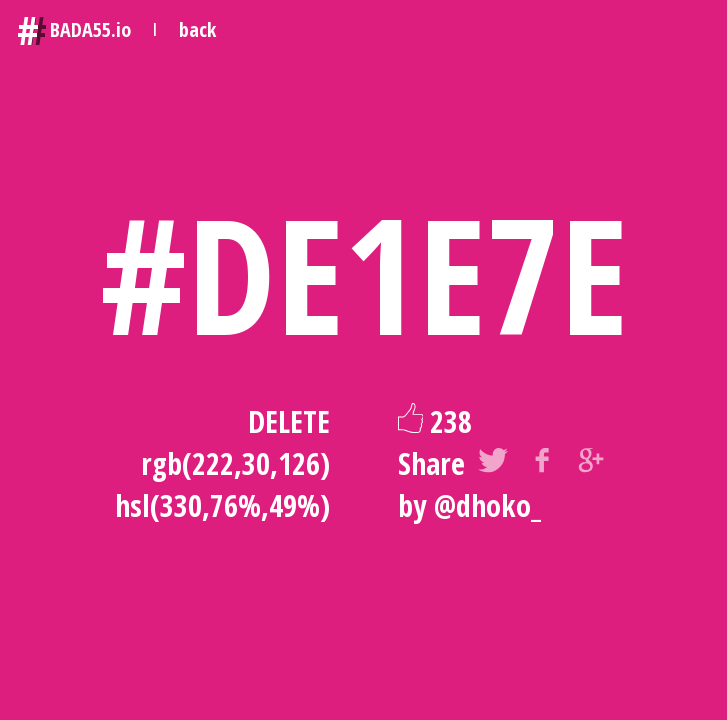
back (197, 29)
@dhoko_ (487, 505)
